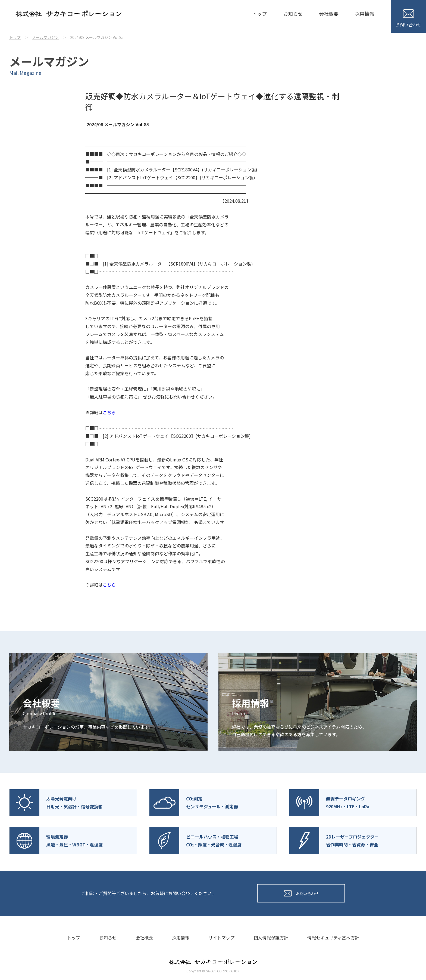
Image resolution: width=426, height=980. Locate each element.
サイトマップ (221, 938)
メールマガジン (45, 37)
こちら (109, 412)
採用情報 (365, 14)
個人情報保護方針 (271, 938)
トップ (259, 14)
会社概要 (329, 14)
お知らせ (293, 14)
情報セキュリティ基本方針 (333, 938)
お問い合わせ (408, 19)
